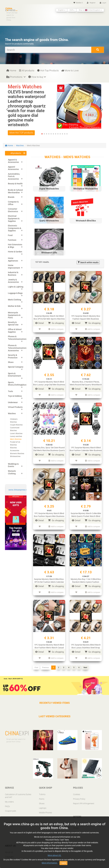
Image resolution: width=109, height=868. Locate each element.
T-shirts (42, 791)
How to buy (37, 77)
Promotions (16, 77)
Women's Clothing (12, 472)
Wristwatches (15, 456)
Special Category (16, 367)
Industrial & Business (13, 274)
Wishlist (78, 3)
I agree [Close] (63, 863)
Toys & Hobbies (15, 396)
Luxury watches (16, 436)
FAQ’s (7, 803)
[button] (101, 110)
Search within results (88, 262)
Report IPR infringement (84, 801)
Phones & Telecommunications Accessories (17, 348)
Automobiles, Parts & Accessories (14, 176)
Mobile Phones (45, 810)
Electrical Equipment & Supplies (14, 218)
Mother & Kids (14, 306)
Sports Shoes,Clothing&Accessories (21, 384)
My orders (9, 799)
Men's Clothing (14, 300)
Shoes (11, 362)
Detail (40, 323)
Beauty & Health (15, 184)
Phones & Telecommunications (17, 338)
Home (11, 70)
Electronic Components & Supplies (15, 228)
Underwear (13, 402)
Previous (45, 665)
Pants (42, 796)
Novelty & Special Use (13, 324)
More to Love (70, 70)
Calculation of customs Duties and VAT (18, 793)
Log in (103, 3)
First (36, 665)
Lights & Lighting (16, 287)
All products (27, 70)
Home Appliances (13, 259)
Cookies (77, 791)
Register (91, 3)
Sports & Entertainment (14, 375)
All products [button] (16, 153)
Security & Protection (13, 356)
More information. (50, 863)
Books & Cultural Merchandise (15, 191)
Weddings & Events (13, 465)
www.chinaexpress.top (19, 490)
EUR (72, 10)
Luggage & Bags (15, 293)
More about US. (54, 855)
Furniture (12, 240)
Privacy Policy (79, 796)
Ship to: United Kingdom (90, 10)
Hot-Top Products (48, 70)
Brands (11, 197)
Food (10, 235)
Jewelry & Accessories (13, 281)
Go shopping (56, 323)
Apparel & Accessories (13, 161)
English (62, 10)
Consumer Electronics (13, 210)
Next (85, 665)
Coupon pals (11, 808)
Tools (10, 391)
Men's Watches (16, 439)
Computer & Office (13, 203)
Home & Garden (15, 252)
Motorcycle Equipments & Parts (14, 315)
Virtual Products (15, 407)
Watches (20, 145)
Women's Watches (17, 454)
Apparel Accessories (13, 168)
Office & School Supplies (15, 331)
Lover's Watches (16, 434)
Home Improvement (14, 267)
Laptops (43, 805)
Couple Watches (16, 425)
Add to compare (56, 329)
